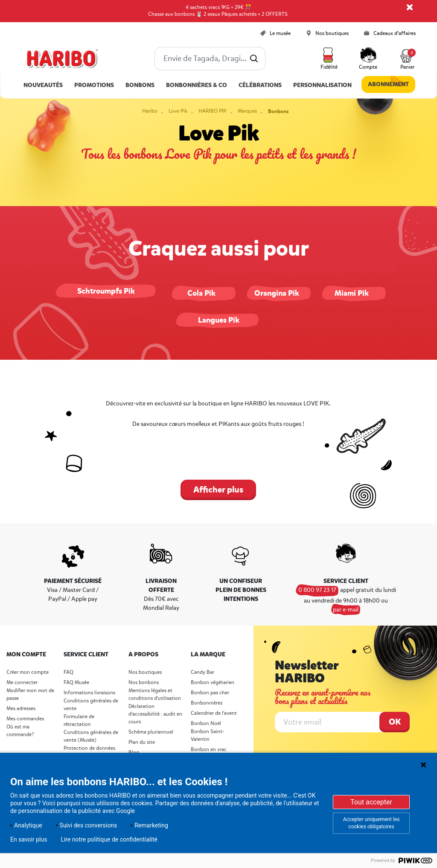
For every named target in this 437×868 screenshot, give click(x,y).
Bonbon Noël (206, 724)
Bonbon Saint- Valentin (208, 735)
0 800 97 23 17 (317, 590)
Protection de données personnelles (89, 752)
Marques (247, 111)
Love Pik (178, 111)
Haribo (150, 111)
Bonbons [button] (140, 85)
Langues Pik (219, 320)
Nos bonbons (144, 683)
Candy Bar (202, 672)
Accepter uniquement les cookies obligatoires (371, 823)
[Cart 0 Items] (407, 59)
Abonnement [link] (388, 84)
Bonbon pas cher (210, 693)
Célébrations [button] (260, 85)
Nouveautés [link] (43, 85)
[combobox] (210, 59)
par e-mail (346, 610)
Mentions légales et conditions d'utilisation (155, 695)
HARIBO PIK (213, 111)
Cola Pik (201, 293)
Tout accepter (371, 802)
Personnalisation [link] (322, 85)
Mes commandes (25, 719)
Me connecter (22, 683)
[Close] (410, 7)
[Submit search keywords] (254, 58)
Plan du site (142, 742)
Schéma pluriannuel (151, 732)
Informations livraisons (89, 693)
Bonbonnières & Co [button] (197, 85)
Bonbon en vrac (209, 750)
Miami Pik (352, 293)
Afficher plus (218, 490)
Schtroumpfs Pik (106, 291)
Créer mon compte (28, 672)
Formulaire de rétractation (79, 721)
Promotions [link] (94, 85)
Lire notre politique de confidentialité (109, 839)
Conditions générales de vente (91, 705)
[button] (329, 59)
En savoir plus (29, 839)
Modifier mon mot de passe (30, 695)
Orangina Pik (277, 293)
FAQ (68, 672)
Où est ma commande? (20, 731)
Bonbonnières (207, 703)
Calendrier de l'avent (214, 713)
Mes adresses (21, 709)
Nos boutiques (145, 672)
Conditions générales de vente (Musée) (91, 736)
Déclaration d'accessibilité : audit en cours (155, 714)
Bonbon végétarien (213, 683)
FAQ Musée (76, 683)
